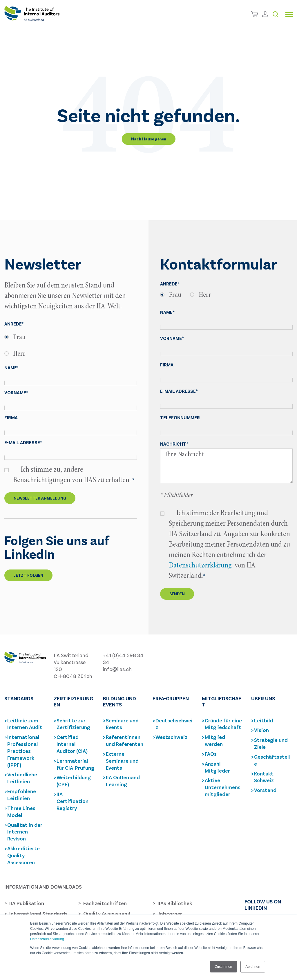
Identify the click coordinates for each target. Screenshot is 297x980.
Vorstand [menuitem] (265, 790)
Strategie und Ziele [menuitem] (271, 743)
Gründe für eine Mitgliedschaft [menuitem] (223, 724)
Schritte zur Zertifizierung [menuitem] (73, 724)
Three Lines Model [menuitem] (21, 811)
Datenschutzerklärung (47, 939)
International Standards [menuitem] (38, 914)
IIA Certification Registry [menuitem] (73, 801)
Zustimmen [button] (223, 967)
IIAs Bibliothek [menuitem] (175, 903)
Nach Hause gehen (149, 139)
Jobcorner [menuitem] (170, 914)
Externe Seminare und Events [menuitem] (122, 761)
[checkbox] (71, 346)
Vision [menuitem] (261, 730)
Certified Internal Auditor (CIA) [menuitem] (72, 744)
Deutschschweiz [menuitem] (174, 724)
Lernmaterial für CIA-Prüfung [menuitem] (75, 764)
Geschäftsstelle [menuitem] (272, 760)
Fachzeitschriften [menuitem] (105, 903)
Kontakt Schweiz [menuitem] (264, 777)
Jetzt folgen (28, 575)
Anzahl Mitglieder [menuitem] (217, 767)
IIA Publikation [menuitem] (27, 903)
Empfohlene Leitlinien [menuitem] (22, 795)
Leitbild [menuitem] (264, 720)
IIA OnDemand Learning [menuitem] (123, 781)
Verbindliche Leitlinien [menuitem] (22, 778)
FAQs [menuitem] (211, 754)
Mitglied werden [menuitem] (215, 740)
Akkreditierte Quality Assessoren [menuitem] (23, 855)
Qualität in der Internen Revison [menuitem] (25, 832)
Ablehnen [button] (253, 967)
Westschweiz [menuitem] (171, 737)
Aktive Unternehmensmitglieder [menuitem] (223, 787)
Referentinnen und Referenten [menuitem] (125, 740)
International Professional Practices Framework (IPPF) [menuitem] (23, 751)
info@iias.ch (117, 669)
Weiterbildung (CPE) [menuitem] (74, 781)
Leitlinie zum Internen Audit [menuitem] (25, 724)
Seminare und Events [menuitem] (122, 724)
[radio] (71, 337)
